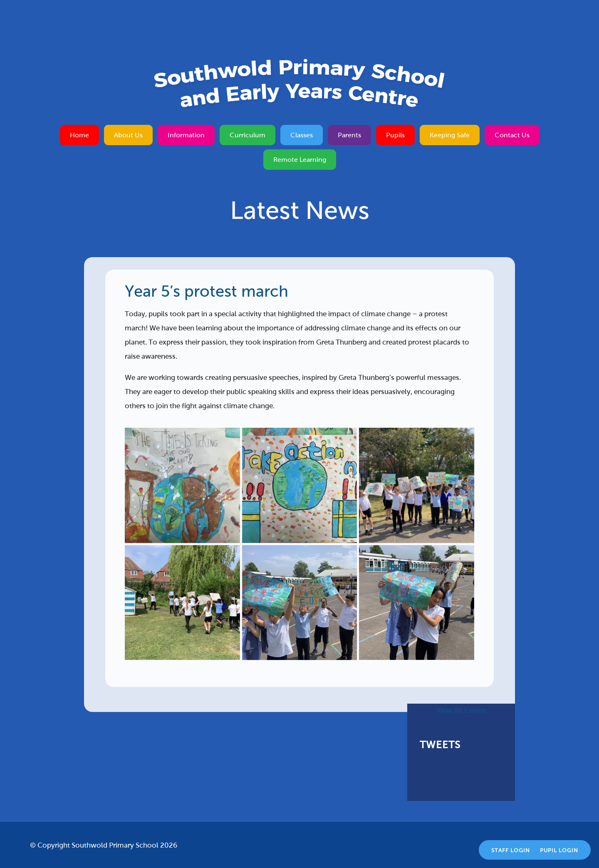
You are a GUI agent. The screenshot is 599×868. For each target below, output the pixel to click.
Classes (302, 135)
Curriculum (248, 135)
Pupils (395, 135)
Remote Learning (300, 160)
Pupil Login (559, 851)
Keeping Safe (450, 135)
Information (186, 135)
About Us (128, 135)
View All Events (461, 711)
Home (79, 135)
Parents (349, 135)
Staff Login (511, 851)
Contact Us (512, 135)
